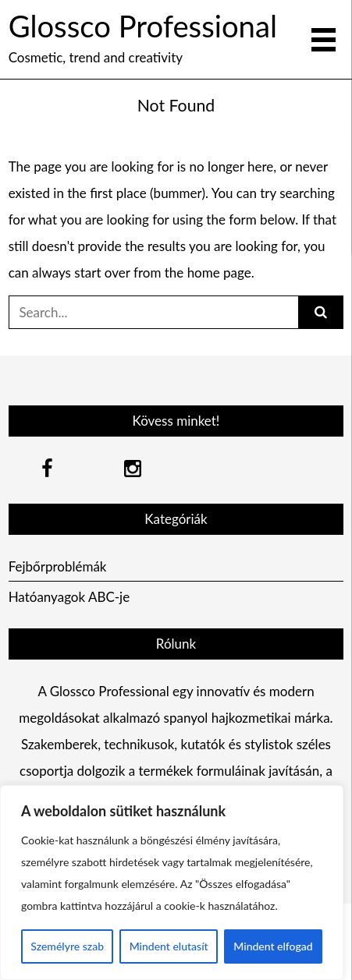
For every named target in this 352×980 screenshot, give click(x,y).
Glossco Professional (143, 26)
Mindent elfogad (273, 946)
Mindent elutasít (169, 946)
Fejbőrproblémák (58, 566)
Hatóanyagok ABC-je (69, 597)
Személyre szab (67, 946)
